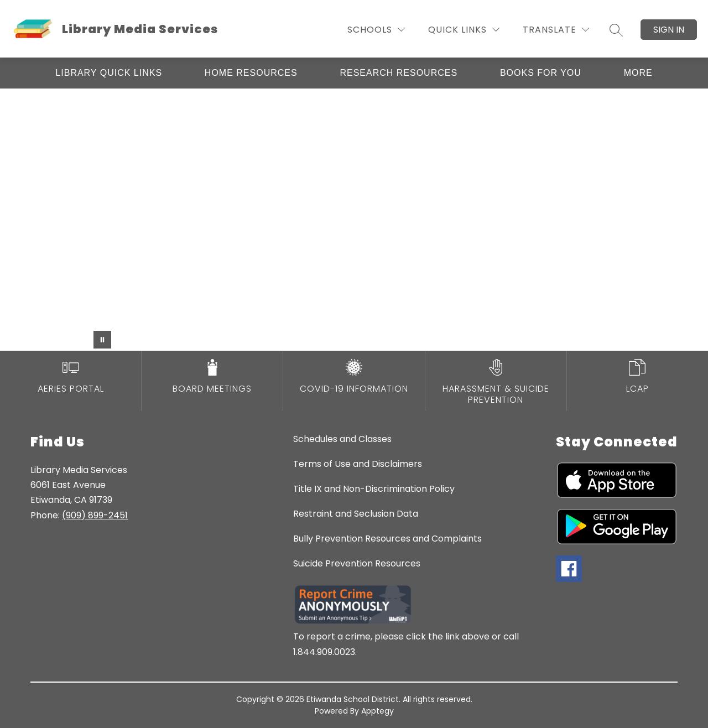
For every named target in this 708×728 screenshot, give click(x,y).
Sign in (669, 30)
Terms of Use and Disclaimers (358, 464)
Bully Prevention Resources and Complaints (387, 539)
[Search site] (616, 30)
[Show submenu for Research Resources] (399, 73)
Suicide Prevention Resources (357, 563)
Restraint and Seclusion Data (356, 514)
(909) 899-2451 (95, 515)
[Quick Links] (464, 30)
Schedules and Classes (342, 439)
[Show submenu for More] (638, 73)
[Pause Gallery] (102, 340)
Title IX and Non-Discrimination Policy (374, 489)
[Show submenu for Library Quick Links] (109, 73)
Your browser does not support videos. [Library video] (354, 220)
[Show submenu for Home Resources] (251, 73)
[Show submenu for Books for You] (541, 73)
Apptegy (378, 711)
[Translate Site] (556, 30)
